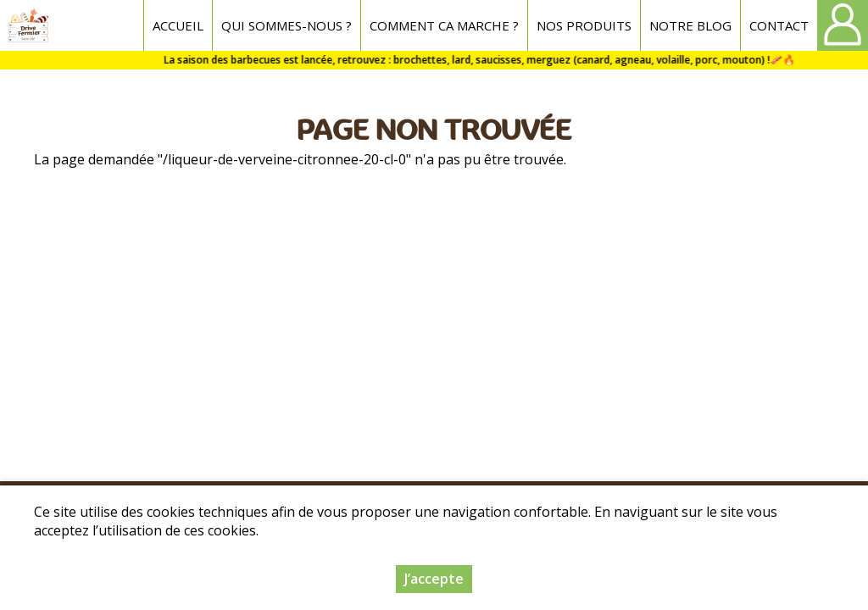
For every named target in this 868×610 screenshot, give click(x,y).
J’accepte (434, 579)
